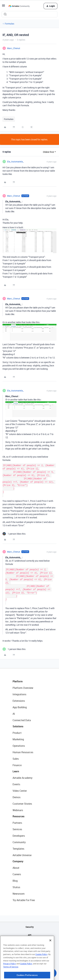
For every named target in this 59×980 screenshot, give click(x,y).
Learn (16, 771)
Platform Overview (23, 688)
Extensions (19, 701)
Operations (19, 746)
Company (18, 861)
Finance (17, 765)
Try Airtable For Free (24, 900)
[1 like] (14, 534)
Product (17, 733)
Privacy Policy (10, 974)
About (16, 868)
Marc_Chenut (14, 48)
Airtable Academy (22, 778)
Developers (19, 836)
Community (19, 842)
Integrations (19, 694)
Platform (18, 681)
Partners (17, 823)
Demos (17, 797)
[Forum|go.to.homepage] (19, 6)
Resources (18, 816)
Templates (18, 849)
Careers (17, 874)
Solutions (18, 726)
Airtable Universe (22, 855)
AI (14, 714)
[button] (3, 7)
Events (16, 784)
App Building (20, 707)
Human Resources (23, 752)
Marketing (18, 739)
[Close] (50, 951)
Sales (16, 759)
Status (16, 887)
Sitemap (29, 943)
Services (17, 829)
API (30, 935)
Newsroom (19, 894)
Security (30, 927)
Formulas (9, 24)
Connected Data (22, 720)
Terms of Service (11, 978)
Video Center (20, 791)
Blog (15, 881)
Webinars (18, 810)
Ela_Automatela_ (15, 162)
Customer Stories (22, 804)
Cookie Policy (41, 965)
